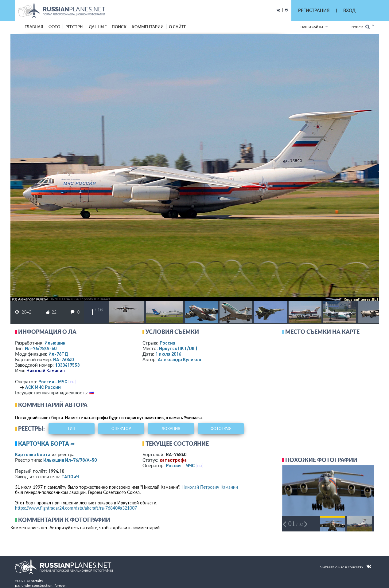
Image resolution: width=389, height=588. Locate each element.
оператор (121, 429)
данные (98, 27)
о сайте (177, 27)
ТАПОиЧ (70, 476)
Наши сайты (312, 27)
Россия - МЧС (53, 381)
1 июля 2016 (168, 354)
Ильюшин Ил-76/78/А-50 (70, 460)
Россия (167, 343)
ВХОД (349, 10)
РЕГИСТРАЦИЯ (314, 10)
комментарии (148, 27)
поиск (119, 27)
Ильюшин (55, 343)
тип (71, 429)
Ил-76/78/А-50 (41, 348)
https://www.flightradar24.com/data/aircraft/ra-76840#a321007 (76, 508)
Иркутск (178, 348)
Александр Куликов (179, 359)
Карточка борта (33, 454)
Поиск (361, 27)
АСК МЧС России (43, 387)
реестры (74, 27)
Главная (34, 27)
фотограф (221, 429)
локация (171, 429)
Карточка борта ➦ (47, 444)
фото (54, 27)
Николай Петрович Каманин (210, 487)
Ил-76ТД (58, 354)
